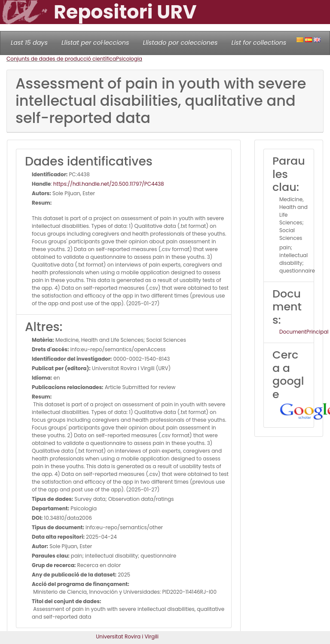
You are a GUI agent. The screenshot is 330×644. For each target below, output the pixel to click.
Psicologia (129, 59)
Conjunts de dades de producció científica (61, 59)
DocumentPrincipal (304, 332)
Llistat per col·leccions (95, 43)
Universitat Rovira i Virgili (127, 636)
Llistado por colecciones (180, 43)
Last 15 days (29, 43)
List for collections (259, 43)
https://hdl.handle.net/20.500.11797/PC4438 (109, 184)
